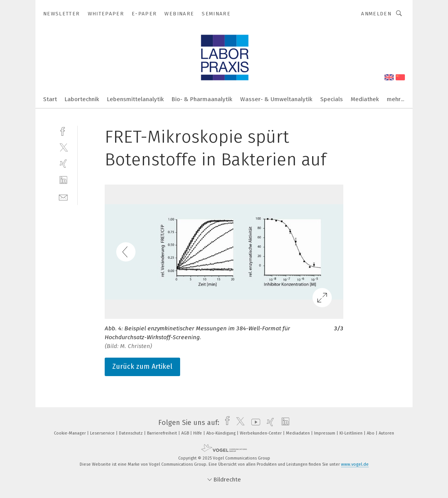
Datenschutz (131, 433)
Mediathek (365, 99)
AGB (186, 433)
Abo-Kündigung (221, 433)
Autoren (386, 433)
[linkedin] (63, 180)
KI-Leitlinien (352, 433)
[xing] (63, 164)
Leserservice (103, 433)
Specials (332, 99)
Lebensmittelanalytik (135, 99)
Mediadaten (298, 433)
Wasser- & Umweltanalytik (276, 99)
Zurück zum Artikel (142, 366)
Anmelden (376, 14)
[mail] (63, 197)
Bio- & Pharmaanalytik (202, 99)
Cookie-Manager (70, 433)
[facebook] (63, 131)
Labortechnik (82, 99)
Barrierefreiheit (163, 433)
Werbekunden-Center (261, 433)
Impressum (325, 433)
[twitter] (63, 147)
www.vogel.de (355, 464)
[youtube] (254, 423)
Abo (371, 433)
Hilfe (198, 433)
